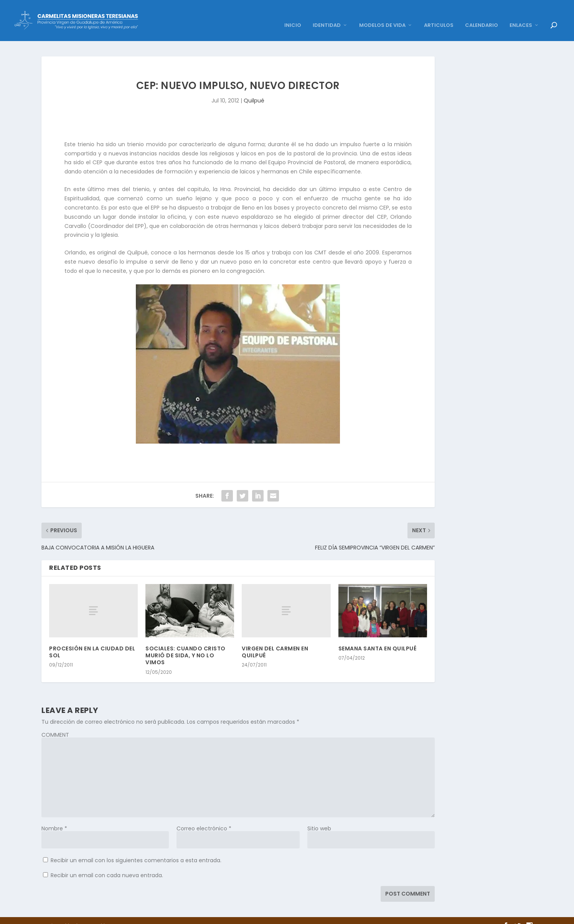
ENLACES (521, 15)
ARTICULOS (439, 15)
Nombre (54, 818)
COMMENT (55, 724)
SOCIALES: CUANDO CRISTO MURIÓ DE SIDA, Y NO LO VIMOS (186, 645)
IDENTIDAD (327, 15)
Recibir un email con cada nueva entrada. (107, 865)
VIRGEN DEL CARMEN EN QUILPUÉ (275, 642)
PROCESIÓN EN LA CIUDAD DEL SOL (92, 642)
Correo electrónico (204, 818)
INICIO (293, 15)
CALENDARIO (482, 15)
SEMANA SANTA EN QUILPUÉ (378, 638)
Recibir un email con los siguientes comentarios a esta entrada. (136, 850)
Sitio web (319, 818)
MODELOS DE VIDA (382, 15)
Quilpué (254, 90)
